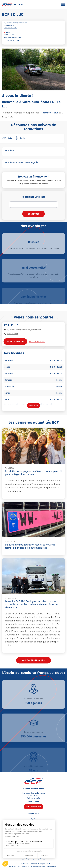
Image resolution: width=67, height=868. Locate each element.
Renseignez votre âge (34, 197)
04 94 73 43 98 (13, 40)
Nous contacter (15, 341)
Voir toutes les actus (34, 660)
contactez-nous (50, 113)
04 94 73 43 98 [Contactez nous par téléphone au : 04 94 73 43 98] (13, 334)
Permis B (33, 152)
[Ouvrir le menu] (63, 5)
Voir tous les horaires (13, 37)
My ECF (33, 818)
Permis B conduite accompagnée (33, 164)
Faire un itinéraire (37, 342)
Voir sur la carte (10, 28)
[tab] (7, 138)
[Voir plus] (33, 406)
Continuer (33, 214)
